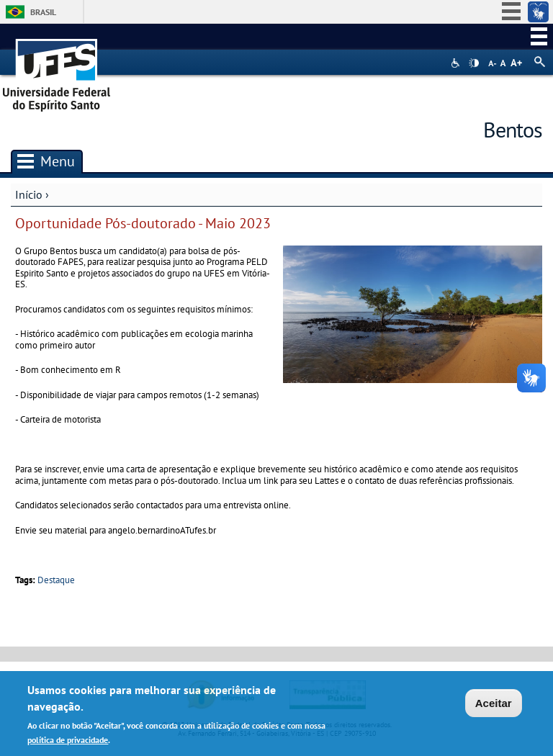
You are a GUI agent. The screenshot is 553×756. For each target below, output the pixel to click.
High (474, 63)
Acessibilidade (457, 63)
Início (29, 194)
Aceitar (494, 706)
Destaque (56, 580)
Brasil (43, 12)
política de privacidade (68, 742)
